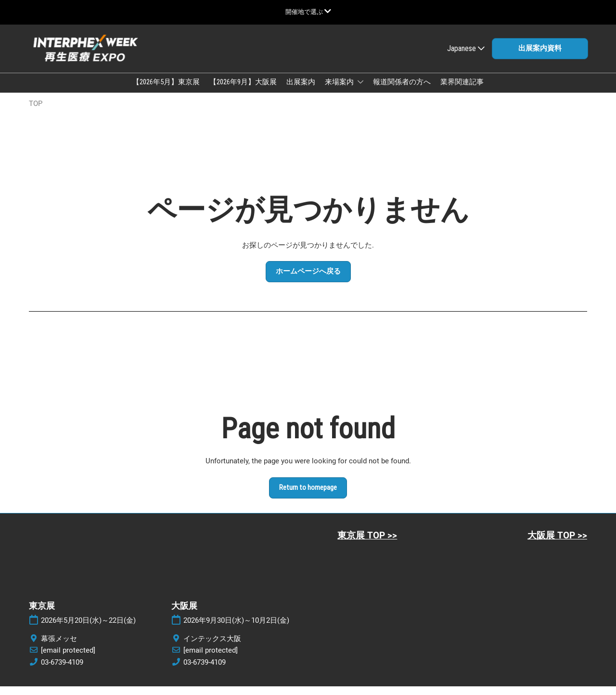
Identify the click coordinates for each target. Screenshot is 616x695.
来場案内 (340, 91)
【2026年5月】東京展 (166, 91)
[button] (540, 58)
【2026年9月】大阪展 (243, 91)
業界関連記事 (462, 91)
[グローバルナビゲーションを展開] (308, 12)
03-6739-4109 (62, 671)
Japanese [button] (466, 58)
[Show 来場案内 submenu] (360, 91)
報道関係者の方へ (402, 91)
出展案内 (301, 91)
